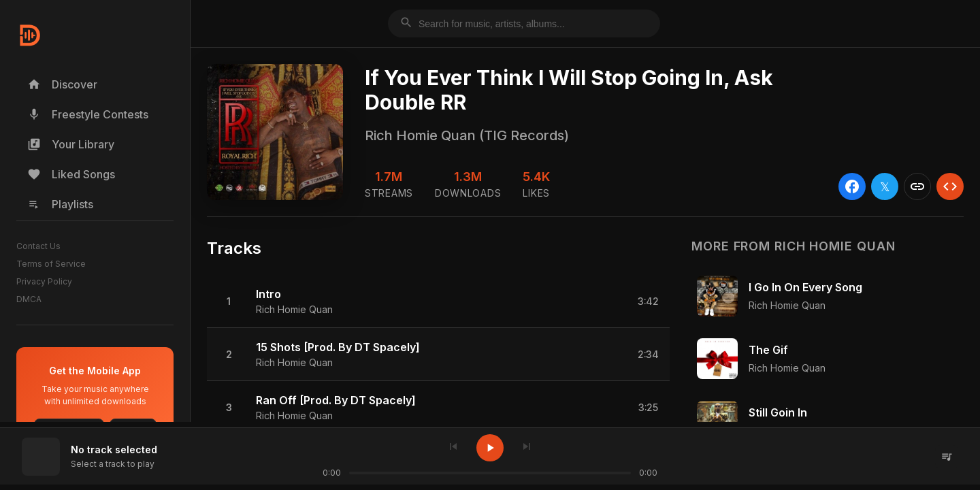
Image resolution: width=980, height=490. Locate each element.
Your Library (71, 144)
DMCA (29, 299)
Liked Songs (71, 174)
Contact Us (38, 246)
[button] (438, 301)
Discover (62, 84)
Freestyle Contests (88, 114)
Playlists (60, 204)
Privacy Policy (44, 281)
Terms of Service (51, 264)
